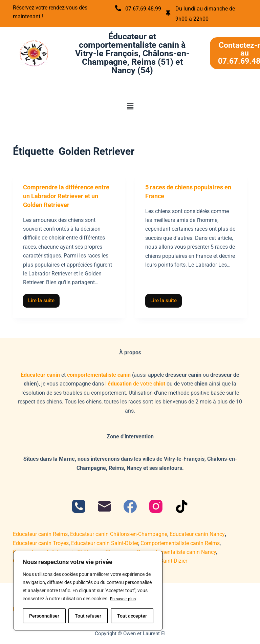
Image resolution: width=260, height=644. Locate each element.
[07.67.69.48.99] (119, 8)
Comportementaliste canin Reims (180, 542)
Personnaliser (44, 616)
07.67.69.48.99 (147, 8)
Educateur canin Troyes (41, 542)
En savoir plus (125, 599)
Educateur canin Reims (40, 533)
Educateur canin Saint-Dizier (105, 542)
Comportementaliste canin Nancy (176, 550)
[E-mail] (104, 505)
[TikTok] (182, 505)
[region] (88, 591)
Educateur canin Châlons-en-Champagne (119, 533)
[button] (130, 105)
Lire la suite (44, 297)
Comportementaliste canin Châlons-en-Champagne (74, 550)
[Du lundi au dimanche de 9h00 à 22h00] (169, 13)
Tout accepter (132, 616)
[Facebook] (130, 505)
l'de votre (135, 382)
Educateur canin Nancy (197, 533)
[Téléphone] (79, 505)
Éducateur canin (40, 373)
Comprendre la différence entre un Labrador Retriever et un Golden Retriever (69, 194)
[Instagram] (156, 505)
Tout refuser (88, 616)
